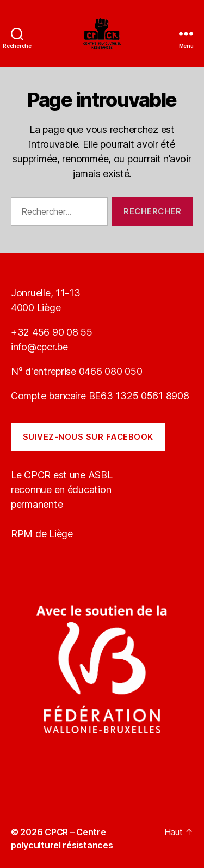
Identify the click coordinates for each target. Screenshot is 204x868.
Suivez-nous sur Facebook (88, 437)
